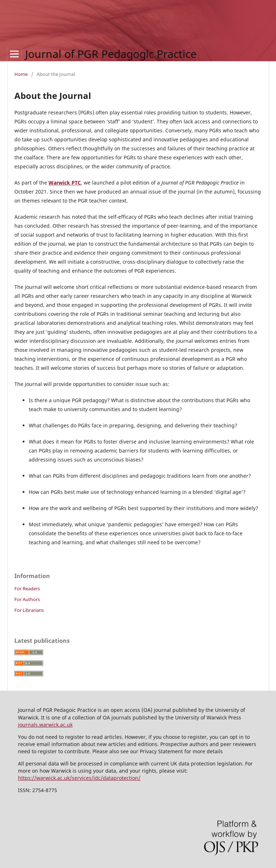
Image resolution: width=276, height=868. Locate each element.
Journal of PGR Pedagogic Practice (111, 54)
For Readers (27, 588)
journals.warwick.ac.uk (45, 725)
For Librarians (29, 610)
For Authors (27, 599)
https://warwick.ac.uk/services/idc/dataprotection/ (79, 778)
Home (21, 74)
